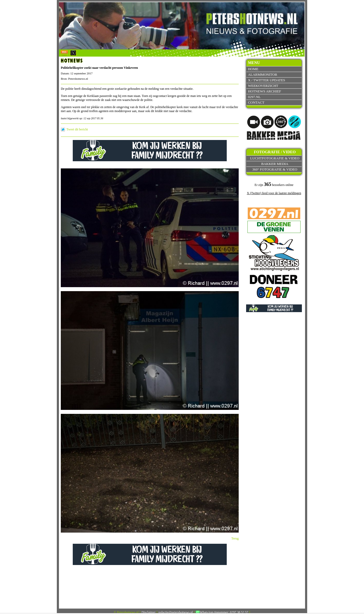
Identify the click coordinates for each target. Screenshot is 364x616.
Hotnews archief (265, 91)
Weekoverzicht (263, 86)
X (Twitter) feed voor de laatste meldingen (274, 193)
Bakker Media (275, 164)
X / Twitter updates (267, 80)
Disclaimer (149, 612)
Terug (235, 538)
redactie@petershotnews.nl (176, 612)
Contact (256, 102)
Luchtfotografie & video (275, 158)
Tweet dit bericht (77, 129)
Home (253, 69)
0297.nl (254, 97)
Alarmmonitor (263, 75)
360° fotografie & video (275, 169)
